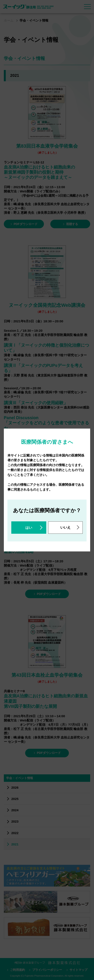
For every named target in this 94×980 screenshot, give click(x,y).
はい (29, 528)
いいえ (65, 527)
